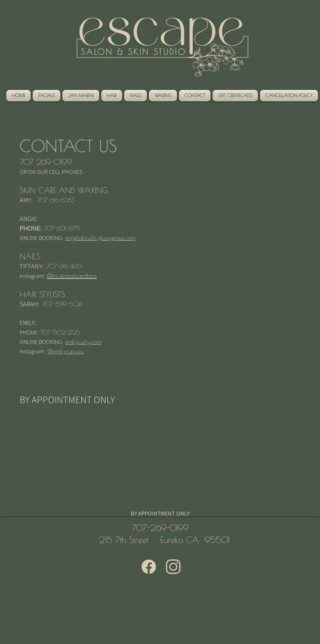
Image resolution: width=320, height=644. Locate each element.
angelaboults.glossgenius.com (100, 238)
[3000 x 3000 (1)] (173, 567)
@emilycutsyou (65, 351)
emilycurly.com (83, 342)
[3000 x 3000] (149, 567)
